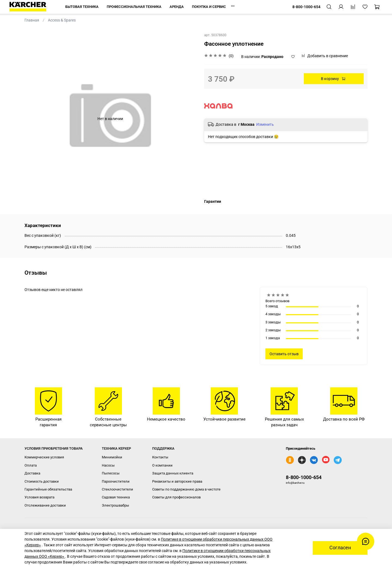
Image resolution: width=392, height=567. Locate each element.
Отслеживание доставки (45, 505)
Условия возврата (39, 497)
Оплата (31, 465)
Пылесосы (111, 473)
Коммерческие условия (44, 457)
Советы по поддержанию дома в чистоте (186, 489)
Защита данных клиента (173, 473)
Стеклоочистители (117, 489)
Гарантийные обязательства (48, 489)
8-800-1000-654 (304, 477)
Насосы (108, 465)
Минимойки (112, 457)
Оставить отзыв (284, 354)
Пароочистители (116, 481)
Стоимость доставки (42, 481)
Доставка (32, 473)
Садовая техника (116, 497)
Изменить (265, 124)
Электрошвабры (115, 505)
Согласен (340, 548)
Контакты (160, 457)
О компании (162, 465)
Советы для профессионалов (176, 497)
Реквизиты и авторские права (177, 481)
